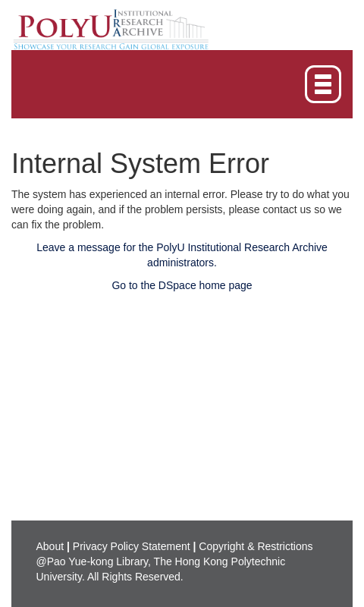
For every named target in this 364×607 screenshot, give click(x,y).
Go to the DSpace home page (182, 285)
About (50, 546)
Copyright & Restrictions (256, 546)
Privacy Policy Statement (132, 546)
